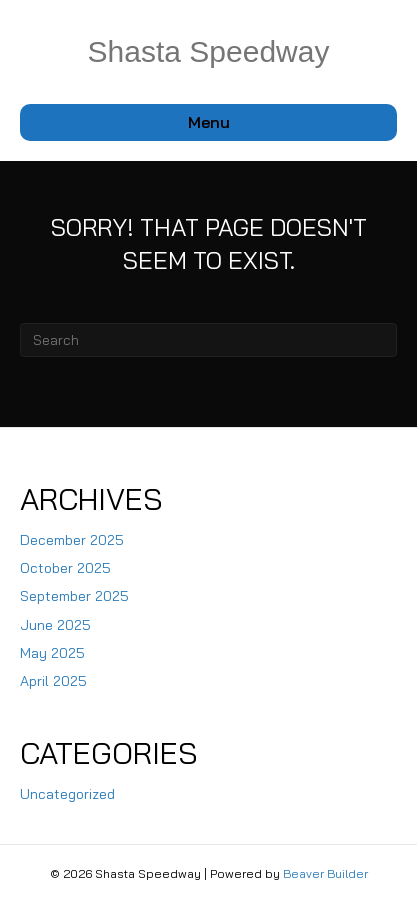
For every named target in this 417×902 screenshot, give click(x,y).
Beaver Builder (325, 873)
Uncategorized (67, 794)
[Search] (208, 340)
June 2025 (55, 625)
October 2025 (65, 568)
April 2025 (53, 681)
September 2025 (74, 596)
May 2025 (52, 653)
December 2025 (72, 540)
